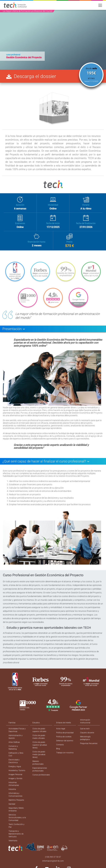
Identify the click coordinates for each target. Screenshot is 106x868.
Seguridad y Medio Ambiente (16, 809)
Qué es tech (85, 729)
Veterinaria (13, 841)
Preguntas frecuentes (89, 743)
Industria (12, 789)
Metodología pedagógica (85, 738)
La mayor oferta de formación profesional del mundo (28, 11)
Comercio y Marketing (13, 748)
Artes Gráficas (14, 742)
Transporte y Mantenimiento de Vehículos (16, 834)
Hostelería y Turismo (17, 770)
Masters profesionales (38, 763)
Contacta (60, 745)
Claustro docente (87, 733)
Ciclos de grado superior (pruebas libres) (40, 745)
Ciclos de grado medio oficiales (39, 737)
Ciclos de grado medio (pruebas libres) (39, 755)
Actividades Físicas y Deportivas (17, 730)
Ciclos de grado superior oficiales (39, 730)
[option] (53, 40)
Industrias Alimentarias (14, 784)
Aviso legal (61, 729)
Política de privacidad (65, 733)
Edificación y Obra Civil (16, 754)
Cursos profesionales (41, 775)
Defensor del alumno (65, 741)
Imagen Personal (15, 774)
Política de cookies (64, 737)
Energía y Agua (15, 766)
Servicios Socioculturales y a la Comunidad (17, 818)
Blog (58, 749)
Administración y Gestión (16, 737)
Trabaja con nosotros (65, 753)
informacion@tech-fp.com (53, 861)
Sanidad (12, 804)
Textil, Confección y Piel (16, 826)
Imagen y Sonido (15, 778)
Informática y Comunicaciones (15, 795)
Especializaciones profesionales (40, 769)
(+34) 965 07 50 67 (53, 857)
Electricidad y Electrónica (14, 761)
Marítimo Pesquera (16, 800)
